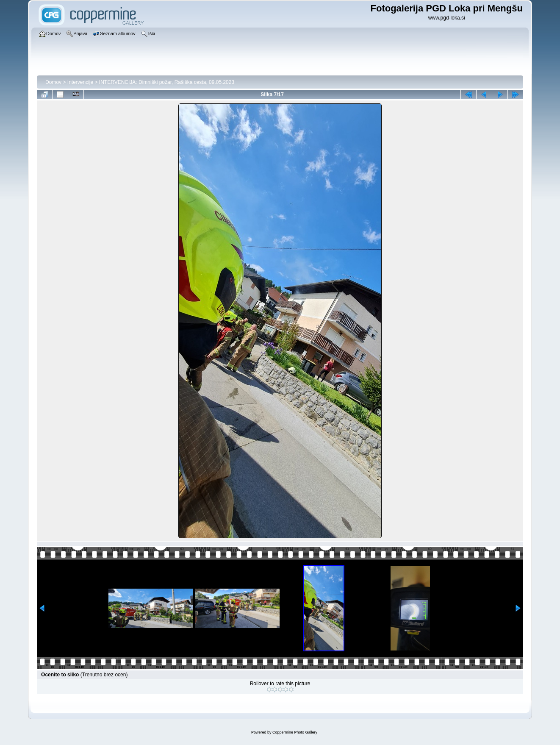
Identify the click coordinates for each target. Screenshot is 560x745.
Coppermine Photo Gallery (295, 732)
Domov (53, 82)
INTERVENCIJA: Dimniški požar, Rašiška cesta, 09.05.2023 (167, 82)
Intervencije (80, 82)
